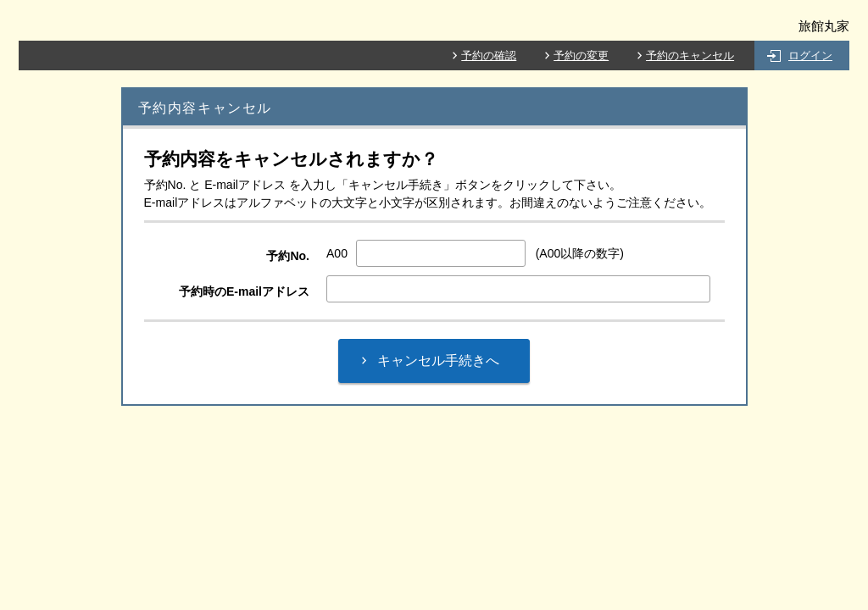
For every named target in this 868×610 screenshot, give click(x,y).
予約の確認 (489, 55)
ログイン (810, 55)
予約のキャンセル (690, 55)
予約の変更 (581, 55)
